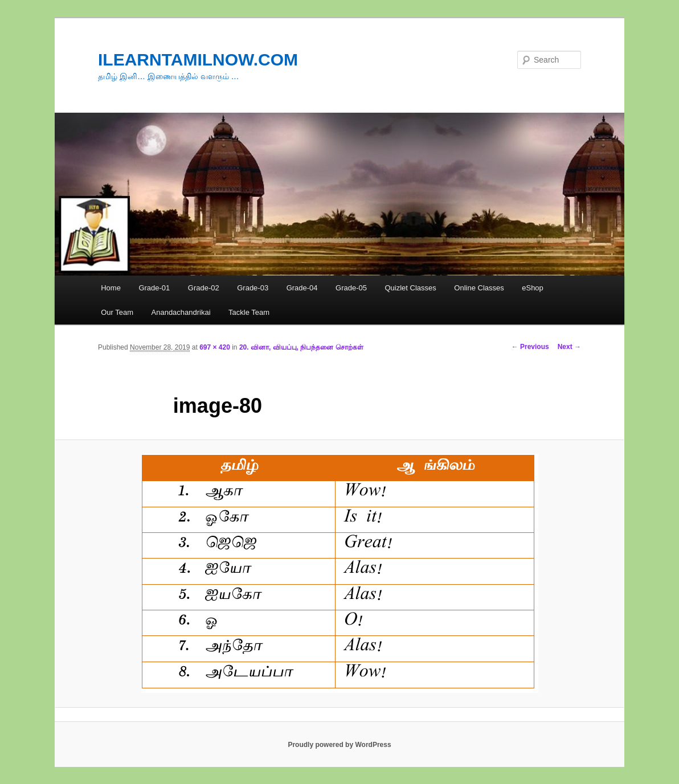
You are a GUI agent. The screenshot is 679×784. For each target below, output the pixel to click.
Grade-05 (351, 288)
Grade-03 (253, 288)
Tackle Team (249, 312)
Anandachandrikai (181, 312)
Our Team (117, 312)
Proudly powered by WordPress (339, 745)
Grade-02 (204, 288)
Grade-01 (154, 288)
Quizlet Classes (410, 288)
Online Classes (479, 288)
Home (111, 288)
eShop (533, 288)
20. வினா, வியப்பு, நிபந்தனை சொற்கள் (301, 347)
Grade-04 (302, 288)
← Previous (530, 347)
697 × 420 (215, 347)
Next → (569, 347)
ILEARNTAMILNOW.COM (198, 59)
